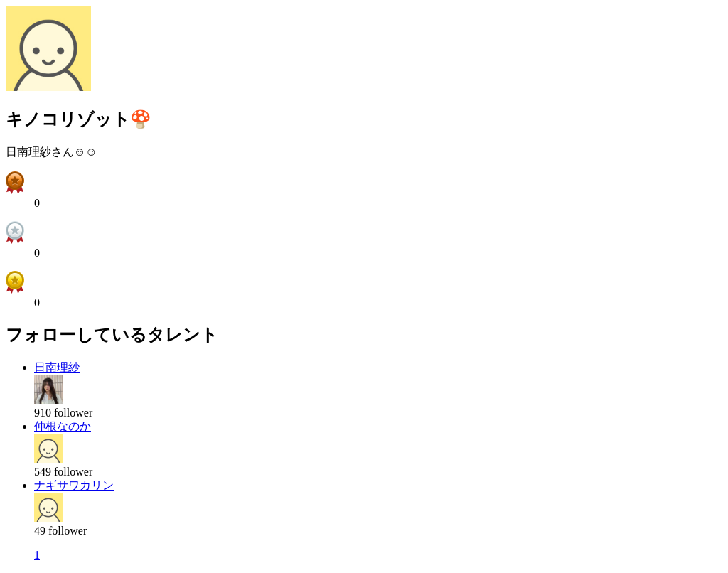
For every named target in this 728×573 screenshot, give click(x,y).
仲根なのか (63, 426)
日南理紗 (57, 367)
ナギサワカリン (74, 485)
